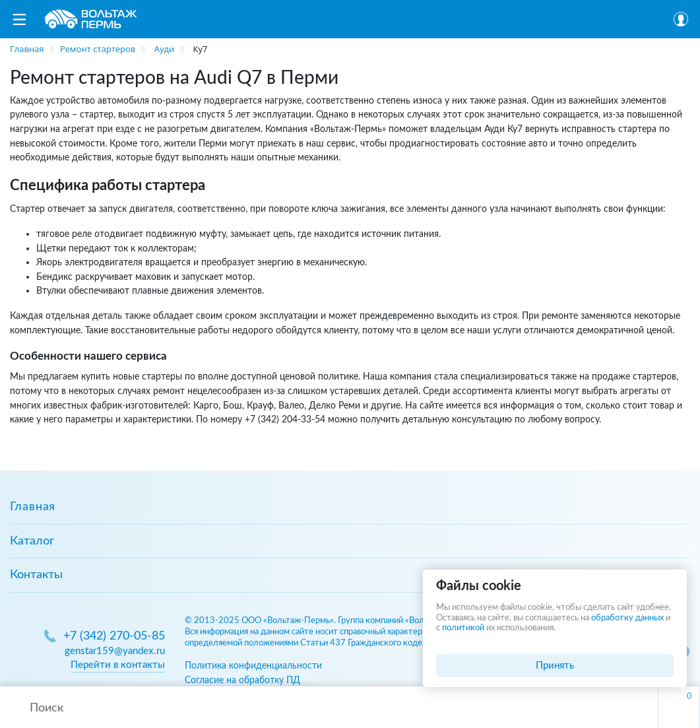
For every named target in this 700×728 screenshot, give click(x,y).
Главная (33, 507)
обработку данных (627, 618)
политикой (463, 628)
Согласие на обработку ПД (242, 680)
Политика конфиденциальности (253, 666)
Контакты (36, 575)
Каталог (32, 541)
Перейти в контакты (118, 665)
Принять (555, 666)
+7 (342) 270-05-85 (114, 636)
